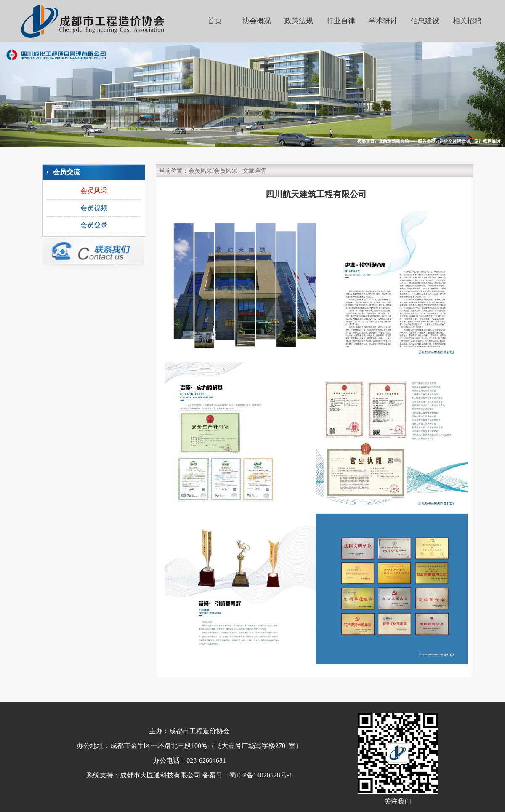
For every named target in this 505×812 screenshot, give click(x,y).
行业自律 (341, 21)
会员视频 (94, 208)
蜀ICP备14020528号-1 (261, 775)
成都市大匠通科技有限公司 (160, 775)
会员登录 (94, 225)
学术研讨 (383, 21)
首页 (215, 21)
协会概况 (257, 21)
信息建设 (425, 21)
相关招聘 (467, 21)
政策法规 (299, 21)
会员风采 (94, 191)
